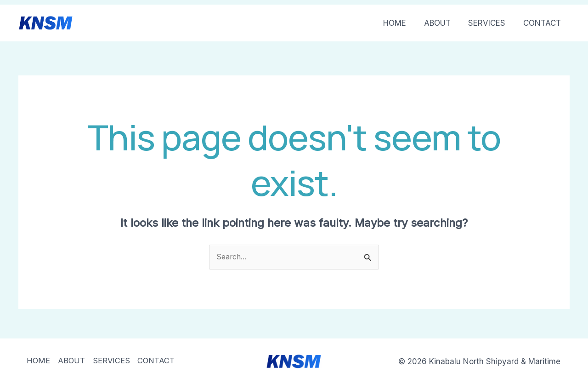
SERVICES (490, 23)
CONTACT (543, 23)
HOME (402, 23)
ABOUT (442, 23)
